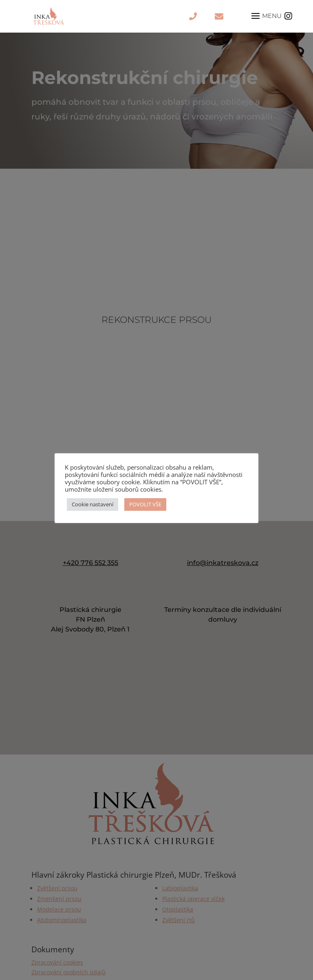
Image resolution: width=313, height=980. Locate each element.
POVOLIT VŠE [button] (145, 504)
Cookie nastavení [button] (93, 504)
